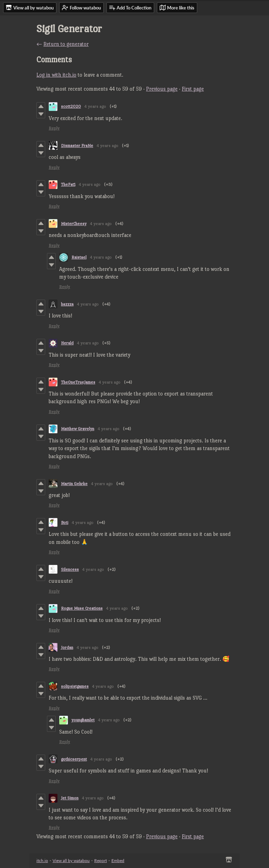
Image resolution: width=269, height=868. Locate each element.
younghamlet (83, 720)
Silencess (70, 569)
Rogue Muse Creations (82, 608)
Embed (118, 860)
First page (193, 89)
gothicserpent (74, 759)
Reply (54, 128)
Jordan (67, 647)
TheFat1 (68, 184)
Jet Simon (70, 798)
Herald (67, 343)
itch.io (42, 860)
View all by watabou (71, 860)
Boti (65, 523)
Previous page (162, 89)
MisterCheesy (74, 224)
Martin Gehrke (74, 484)
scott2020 (71, 106)
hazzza (67, 304)
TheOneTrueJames (78, 382)
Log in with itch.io (56, 75)
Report (101, 860)
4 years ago (95, 106)
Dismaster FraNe (77, 146)
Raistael (79, 257)
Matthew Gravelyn (78, 429)
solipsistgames (75, 686)
